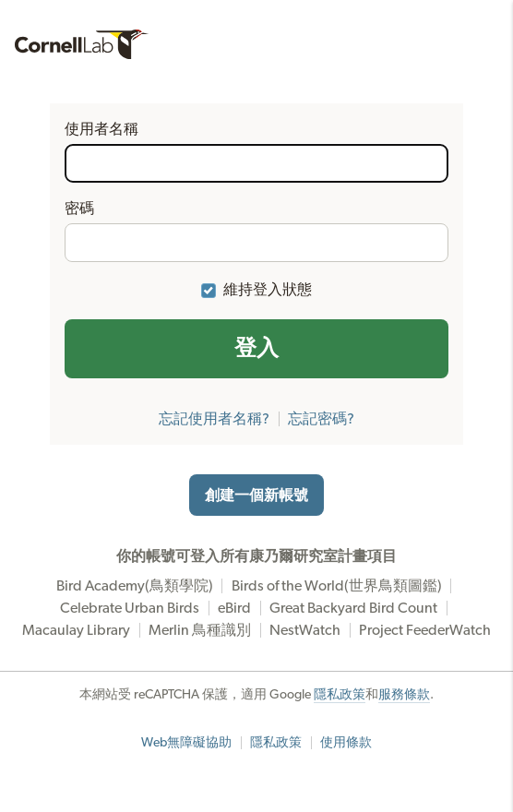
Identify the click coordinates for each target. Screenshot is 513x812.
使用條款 (346, 743)
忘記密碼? (321, 419)
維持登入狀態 (268, 290)
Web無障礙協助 (186, 743)
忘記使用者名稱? (214, 419)
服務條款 (404, 695)
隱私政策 (340, 695)
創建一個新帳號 (256, 496)
